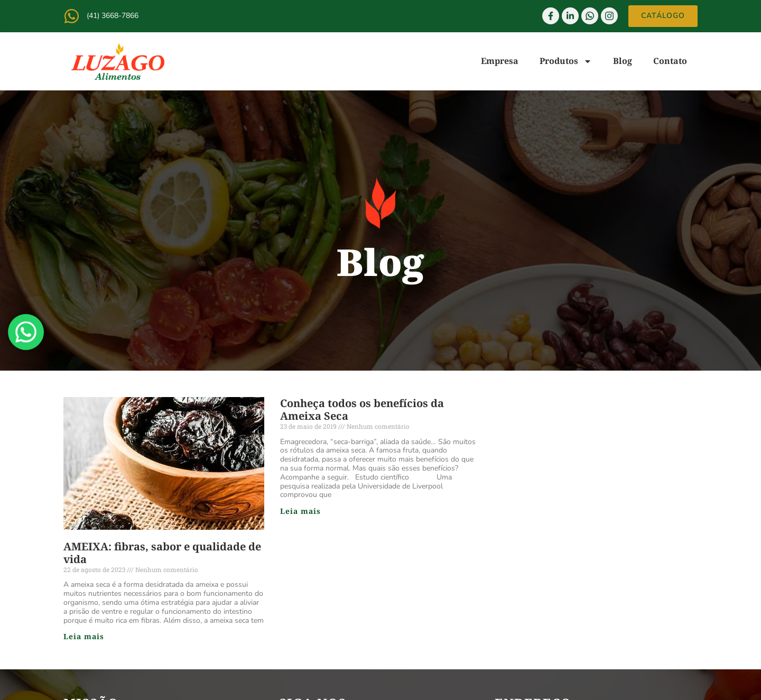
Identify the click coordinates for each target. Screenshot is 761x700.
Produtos (566, 61)
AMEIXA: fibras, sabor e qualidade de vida (162, 553)
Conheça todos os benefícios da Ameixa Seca (362, 409)
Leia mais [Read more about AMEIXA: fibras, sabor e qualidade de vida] (84, 636)
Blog (623, 61)
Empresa (500, 61)
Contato (670, 61)
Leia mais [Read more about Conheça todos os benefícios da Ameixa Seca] (300, 511)
